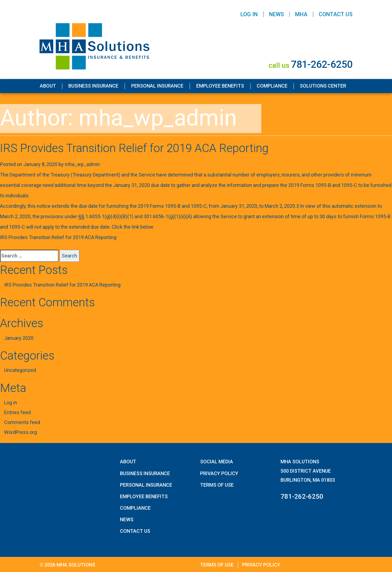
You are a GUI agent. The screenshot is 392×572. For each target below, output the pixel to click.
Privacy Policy (219, 473)
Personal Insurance (157, 86)
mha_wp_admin (82, 164)
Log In (249, 14)
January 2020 (19, 338)
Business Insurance (93, 86)
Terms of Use (217, 485)
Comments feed (22, 422)
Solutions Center (323, 86)
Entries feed (17, 412)
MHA (301, 14)
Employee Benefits (220, 86)
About (48, 86)
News (276, 14)
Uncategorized (20, 370)
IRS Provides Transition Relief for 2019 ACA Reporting (134, 148)
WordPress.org (20, 432)
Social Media (217, 462)
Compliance (272, 86)
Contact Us (336, 14)
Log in (11, 403)
